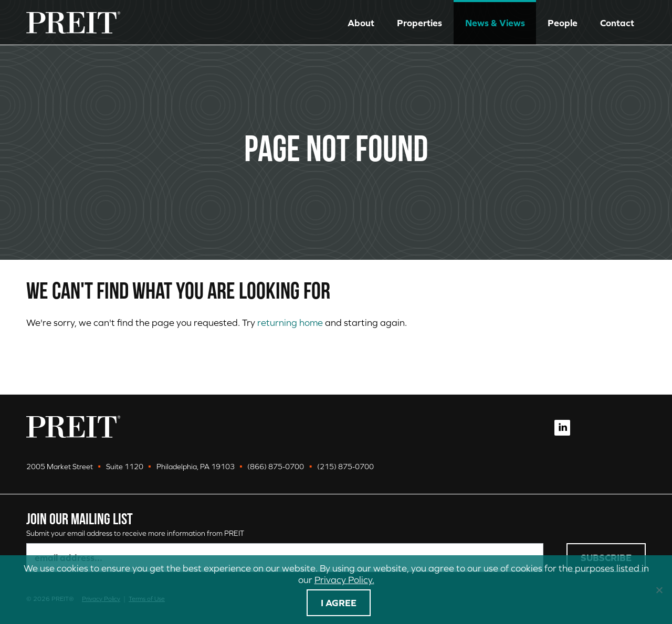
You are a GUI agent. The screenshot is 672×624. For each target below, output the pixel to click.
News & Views (495, 23)
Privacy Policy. (344, 580)
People (563, 23)
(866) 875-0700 (276, 467)
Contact (617, 23)
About (361, 23)
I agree (339, 603)
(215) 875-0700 (345, 467)
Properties (419, 23)
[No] (659, 590)
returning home (290, 322)
